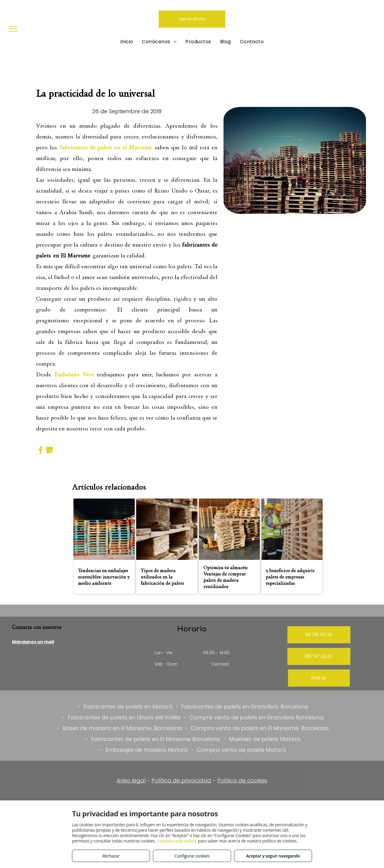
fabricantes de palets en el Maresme (106, 147)
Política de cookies (242, 780)
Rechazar (111, 856)
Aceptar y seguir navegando (273, 856)
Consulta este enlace (177, 841)
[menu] (13, 29)
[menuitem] (127, 42)
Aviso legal (131, 780)
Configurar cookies (192, 856)
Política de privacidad (181, 780)
